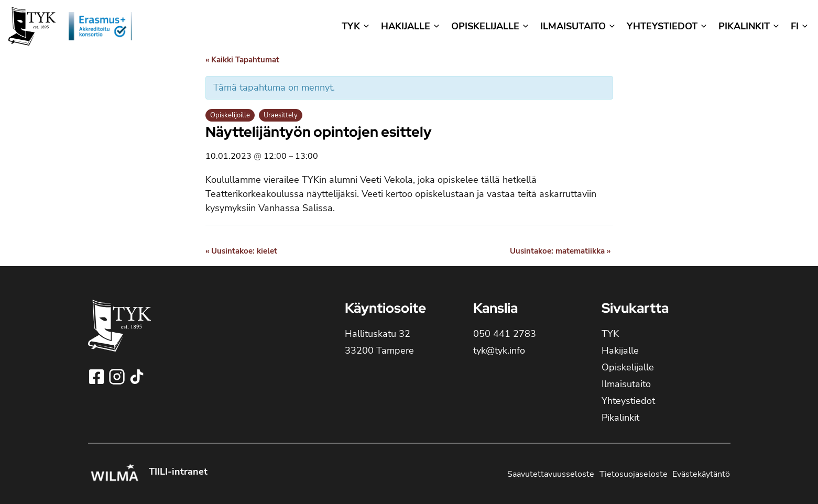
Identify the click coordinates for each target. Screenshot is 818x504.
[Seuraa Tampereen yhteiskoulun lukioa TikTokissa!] (137, 377)
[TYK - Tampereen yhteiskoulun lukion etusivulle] (119, 334)
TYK (610, 334)
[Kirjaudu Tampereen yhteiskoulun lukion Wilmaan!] (114, 474)
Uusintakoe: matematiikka (560, 251)
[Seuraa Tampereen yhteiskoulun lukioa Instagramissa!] (118, 377)
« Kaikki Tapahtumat (242, 60)
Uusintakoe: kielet (241, 251)
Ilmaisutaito (626, 384)
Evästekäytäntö (701, 474)
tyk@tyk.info (499, 350)
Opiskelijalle (628, 367)
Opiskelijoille (230, 115)
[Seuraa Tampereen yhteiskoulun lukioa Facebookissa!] (97, 377)
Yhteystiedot (628, 401)
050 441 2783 (505, 334)
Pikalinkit (620, 418)
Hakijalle (620, 350)
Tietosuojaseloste (634, 474)
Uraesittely (281, 115)
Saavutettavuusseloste (551, 474)
